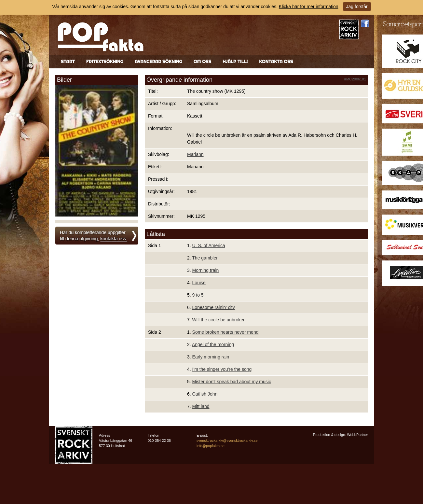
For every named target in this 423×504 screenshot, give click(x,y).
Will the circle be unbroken (219, 320)
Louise (199, 283)
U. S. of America (209, 245)
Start (68, 62)
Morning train (206, 270)
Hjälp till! (235, 62)
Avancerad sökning (158, 62)
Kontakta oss (276, 62)
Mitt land (201, 406)
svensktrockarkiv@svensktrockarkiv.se (227, 441)
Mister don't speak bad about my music (232, 382)
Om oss (202, 62)
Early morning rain (211, 357)
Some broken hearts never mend (225, 332)
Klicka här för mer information (309, 7)
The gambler (205, 258)
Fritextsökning (105, 62)
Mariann (195, 154)
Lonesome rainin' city (214, 307)
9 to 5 (198, 295)
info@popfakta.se (211, 446)
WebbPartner (357, 435)
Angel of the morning (213, 344)
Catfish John (205, 394)
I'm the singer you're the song (222, 369)
